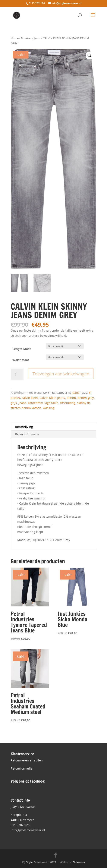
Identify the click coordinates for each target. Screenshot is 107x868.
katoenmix (35, 403)
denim (71, 398)
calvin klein (30, 398)
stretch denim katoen (26, 408)
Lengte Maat (22, 349)
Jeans (37, 38)
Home (15, 38)
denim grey (86, 398)
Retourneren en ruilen (27, 760)
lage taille (51, 403)
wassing (49, 408)
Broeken (26, 38)
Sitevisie (79, 862)
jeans (22, 403)
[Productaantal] (17, 375)
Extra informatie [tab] (27, 434)
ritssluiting (68, 403)
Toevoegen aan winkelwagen (61, 374)
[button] (89, 56)
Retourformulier (22, 768)
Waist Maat (21, 360)
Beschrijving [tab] (24, 427)
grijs (14, 403)
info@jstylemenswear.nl (28, 830)
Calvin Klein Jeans (52, 398)
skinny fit (84, 403)
